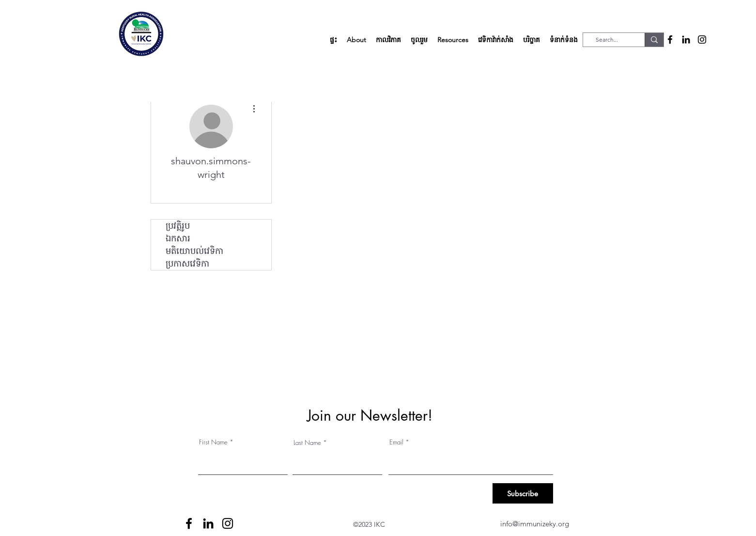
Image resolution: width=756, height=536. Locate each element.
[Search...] (607, 40)
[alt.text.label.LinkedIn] (686, 39)
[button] (356, 40)
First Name (213, 442)
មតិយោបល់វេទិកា (194, 251)
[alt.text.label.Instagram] (702, 39)
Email (396, 442)
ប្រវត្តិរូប (178, 226)
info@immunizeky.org (535, 524)
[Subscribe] (523, 493)
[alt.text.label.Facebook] (670, 39)
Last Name (307, 443)
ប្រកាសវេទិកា (187, 264)
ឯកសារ (178, 238)
